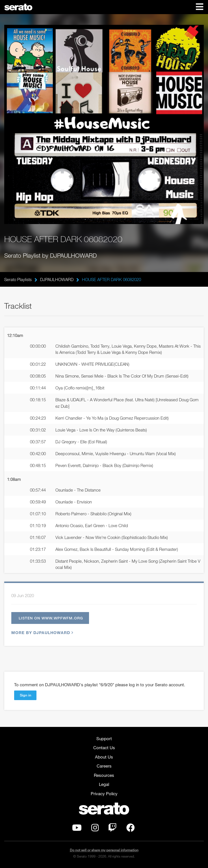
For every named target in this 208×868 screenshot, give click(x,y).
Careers (104, 766)
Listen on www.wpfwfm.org (51, 618)
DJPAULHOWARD (57, 279)
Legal (104, 784)
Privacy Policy (104, 794)
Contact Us (104, 748)
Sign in (25, 695)
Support (104, 738)
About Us (104, 757)
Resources (104, 775)
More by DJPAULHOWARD (42, 633)
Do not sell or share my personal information (104, 850)
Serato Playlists (18, 279)
